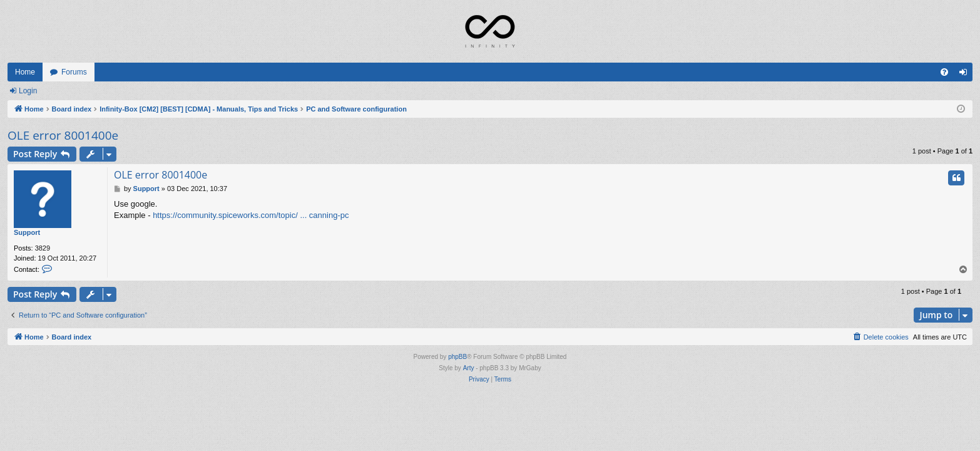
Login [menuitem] (966, 75)
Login (28, 91)
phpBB (457, 357)
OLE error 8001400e (63, 135)
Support (27, 232)
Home (25, 72)
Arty (469, 368)
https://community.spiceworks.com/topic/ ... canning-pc (251, 215)
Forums (74, 72)
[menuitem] (944, 72)
